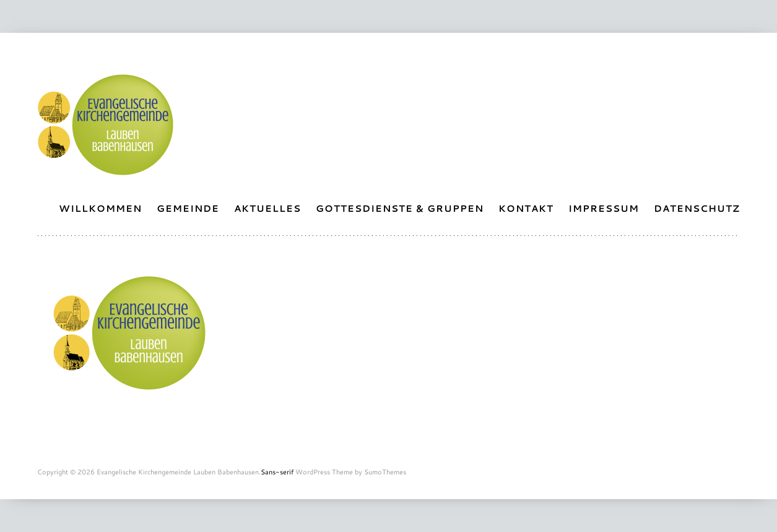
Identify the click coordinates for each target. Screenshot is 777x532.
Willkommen (100, 208)
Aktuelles (267, 208)
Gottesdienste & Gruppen (400, 208)
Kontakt (526, 208)
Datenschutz (697, 208)
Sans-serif (277, 472)
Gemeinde (188, 208)
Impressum (604, 208)
